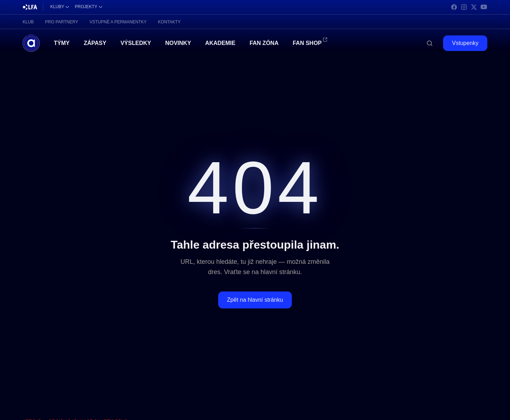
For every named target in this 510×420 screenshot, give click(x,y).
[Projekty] (88, 7)
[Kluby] (60, 7)
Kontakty (169, 22)
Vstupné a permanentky (118, 22)
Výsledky (136, 43)
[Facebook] (454, 7)
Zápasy (95, 43)
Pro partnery (61, 22)
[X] (474, 7)
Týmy (62, 43)
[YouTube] (484, 7)
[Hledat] (430, 43)
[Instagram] (464, 7)
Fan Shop (307, 42)
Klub (28, 22)
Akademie (220, 43)
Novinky (178, 43)
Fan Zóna (264, 43)
